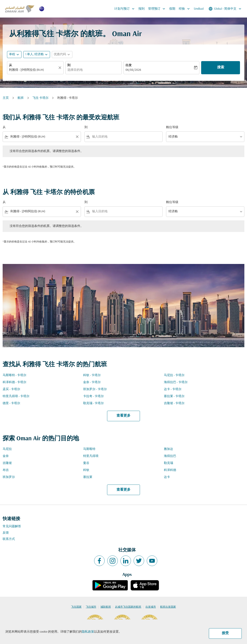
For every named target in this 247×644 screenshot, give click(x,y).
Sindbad (199, 9)
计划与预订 (125, 9)
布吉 (6, 470)
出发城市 (151, 607)
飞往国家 (76, 607)
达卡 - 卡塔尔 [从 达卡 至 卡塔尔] (173, 389)
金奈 (6, 456)
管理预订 (158, 9)
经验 (185, 9)
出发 (129, 65)
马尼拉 (7, 449)
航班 (21, 98)
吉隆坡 (7, 463)
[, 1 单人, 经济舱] (34, 54)
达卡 (167, 477)
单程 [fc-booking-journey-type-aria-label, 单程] (12, 54)
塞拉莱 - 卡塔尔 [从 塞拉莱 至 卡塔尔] (174, 396)
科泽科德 (170, 470)
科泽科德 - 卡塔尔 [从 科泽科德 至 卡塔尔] (14, 382)
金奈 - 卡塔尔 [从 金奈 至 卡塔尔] (92, 382)
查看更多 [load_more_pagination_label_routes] (123, 416)
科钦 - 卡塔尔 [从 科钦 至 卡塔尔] (92, 375)
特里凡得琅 (91, 456)
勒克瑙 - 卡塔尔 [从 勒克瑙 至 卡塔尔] (93, 403)
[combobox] (33, 70)
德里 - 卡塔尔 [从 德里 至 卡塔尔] (11, 403)
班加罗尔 (9, 477)
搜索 (221, 67)
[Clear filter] (77, 137)
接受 (225, 633)
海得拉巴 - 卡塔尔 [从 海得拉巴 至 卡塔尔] (176, 382)
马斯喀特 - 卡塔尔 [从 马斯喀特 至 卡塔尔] (14, 375)
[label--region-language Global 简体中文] (225, 9)
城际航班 (106, 607)
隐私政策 (88, 632)
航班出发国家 (168, 607)
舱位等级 (172, 127)
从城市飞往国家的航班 (128, 607)
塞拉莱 (88, 477)
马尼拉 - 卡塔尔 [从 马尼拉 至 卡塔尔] (174, 375)
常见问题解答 (12, 526)
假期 (172, 9)
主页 (6, 98)
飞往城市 (91, 607)
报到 (141, 9)
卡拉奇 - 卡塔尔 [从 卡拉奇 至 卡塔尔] (93, 396)
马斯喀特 (89, 449)
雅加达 (168, 449)
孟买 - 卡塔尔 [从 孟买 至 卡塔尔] (11, 389)
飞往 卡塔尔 (40, 98)
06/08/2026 (133, 70)
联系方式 (9, 539)
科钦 (86, 470)
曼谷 (86, 463)
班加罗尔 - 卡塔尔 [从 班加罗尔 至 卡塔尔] (95, 389)
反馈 (6, 533)
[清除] (61, 68)
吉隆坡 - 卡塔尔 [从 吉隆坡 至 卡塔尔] (174, 403)
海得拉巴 (170, 456)
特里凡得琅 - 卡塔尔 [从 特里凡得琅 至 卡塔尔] (16, 396)
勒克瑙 (168, 463)
